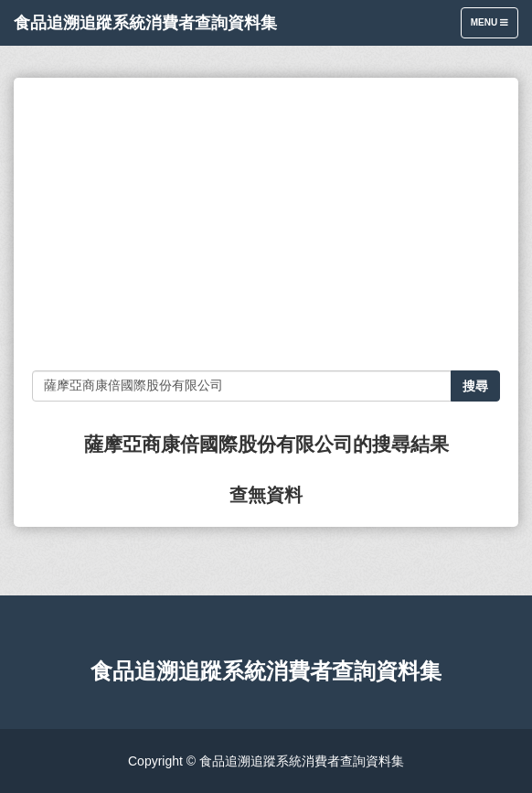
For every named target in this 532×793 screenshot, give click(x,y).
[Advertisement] (266, 224)
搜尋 (475, 386)
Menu (494, 27)
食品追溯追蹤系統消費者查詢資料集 (145, 23)
